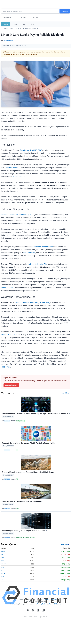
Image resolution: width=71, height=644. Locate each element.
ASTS (17, 421)
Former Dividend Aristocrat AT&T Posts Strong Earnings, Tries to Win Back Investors (36, 414)
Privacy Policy (42, 604)
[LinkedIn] (38, 610)
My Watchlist (22, 17)
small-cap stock (29, 253)
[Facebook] (33, 610)
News (12, 28)
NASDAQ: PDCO (28, 215)
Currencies (18, 28)
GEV (21, 538)
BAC (3, 561)
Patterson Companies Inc (43, 247)
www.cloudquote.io (51, 599)
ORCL (3, 577)
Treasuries (35, 28)
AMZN (18, 538)
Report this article (11, 385)
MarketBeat (7, 421)
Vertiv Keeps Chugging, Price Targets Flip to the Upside (25, 531)
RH (31, 538)
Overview (6, 28)
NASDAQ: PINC (36, 150)
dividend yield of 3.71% (38, 264)
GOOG (4, 564)
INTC (24, 538)
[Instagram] (43, 610)
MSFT (3, 570)
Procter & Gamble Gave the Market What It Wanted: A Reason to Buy (30, 443)
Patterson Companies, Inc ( (11, 215)
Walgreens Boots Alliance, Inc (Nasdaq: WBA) (32, 303)
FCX (17, 479)
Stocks (16, 24)
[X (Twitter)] (28, 610)
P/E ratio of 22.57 (20, 177)
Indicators (36, 17)
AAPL (3, 554)
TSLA (3, 580)
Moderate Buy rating (13, 168)
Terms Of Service (55, 604)
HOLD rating (6, 367)
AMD (3, 558)
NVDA (28, 538)
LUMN (21, 421)
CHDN (18, 508)
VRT (33, 538)
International (27, 28)
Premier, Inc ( (25, 150)
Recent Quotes (7, 17)
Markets (6, 24)
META (3, 567)
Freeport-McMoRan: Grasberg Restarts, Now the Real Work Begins (29, 472)
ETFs (24, 24)
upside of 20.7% (7, 288)
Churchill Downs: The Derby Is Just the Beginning (22, 501)
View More (65, 393)
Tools (33, 24)
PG (17, 450)
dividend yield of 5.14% (10, 335)
